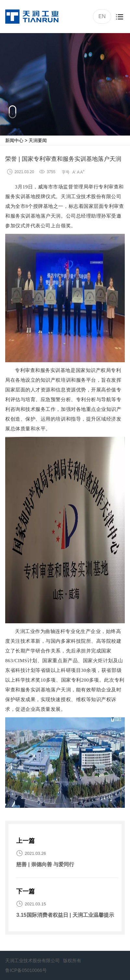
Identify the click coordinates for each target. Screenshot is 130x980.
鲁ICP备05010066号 (26, 970)
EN (101, 16)
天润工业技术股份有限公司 (32, 961)
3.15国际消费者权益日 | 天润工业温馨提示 (65, 915)
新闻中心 (14, 140)
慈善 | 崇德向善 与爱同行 (45, 864)
